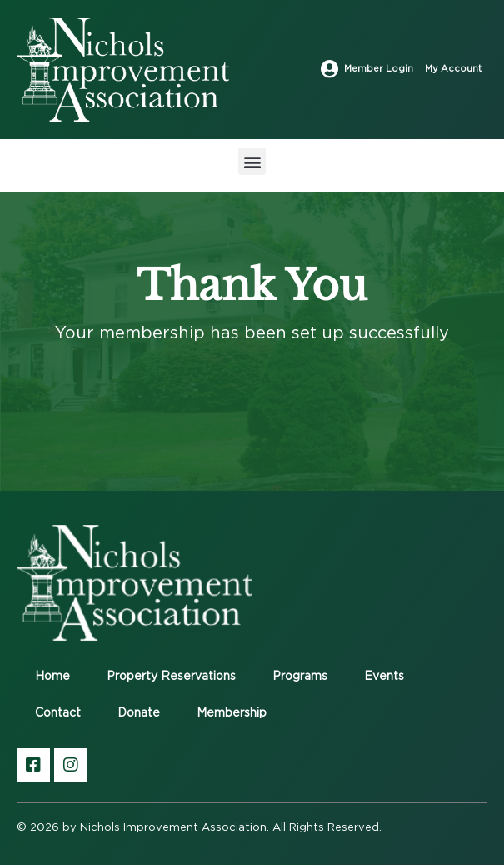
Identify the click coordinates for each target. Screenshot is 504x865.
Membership (232, 713)
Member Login (379, 69)
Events (384, 677)
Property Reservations (171, 677)
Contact (58, 713)
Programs (300, 677)
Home (52, 677)
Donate (139, 713)
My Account (453, 69)
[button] (252, 161)
